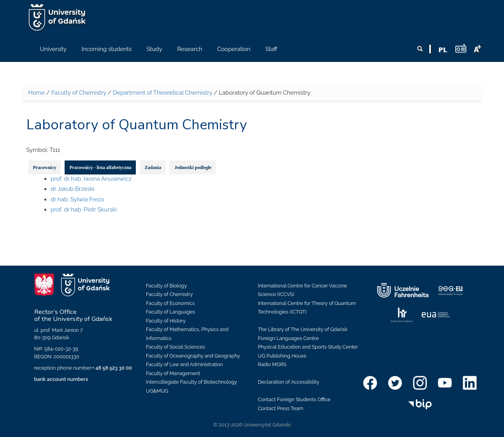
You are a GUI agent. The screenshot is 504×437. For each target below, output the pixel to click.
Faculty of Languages (170, 312)
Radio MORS (272, 364)
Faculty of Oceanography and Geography (193, 356)
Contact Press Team (281, 408)
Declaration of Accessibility (289, 382)
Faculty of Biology (166, 286)
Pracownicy (45, 167)
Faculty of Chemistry (79, 93)
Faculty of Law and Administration (184, 364)
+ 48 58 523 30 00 (112, 368)
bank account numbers (61, 379)
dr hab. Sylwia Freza (77, 199)
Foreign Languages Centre (288, 338)
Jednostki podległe (193, 167)
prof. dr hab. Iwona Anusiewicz (91, 179)
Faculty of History (166, 321)
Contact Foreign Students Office (294, 399)
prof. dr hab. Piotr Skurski (84, 210)
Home (37, 93)
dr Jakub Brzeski (73, 189)
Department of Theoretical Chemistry (163, 93)
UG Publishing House (282, 356)
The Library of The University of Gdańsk (303, 329)
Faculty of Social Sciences (176, 347)
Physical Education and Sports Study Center (308, 347)
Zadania (153, 167)
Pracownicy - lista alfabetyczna (100, 167)
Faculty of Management (173, 373)
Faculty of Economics (170, 303)
